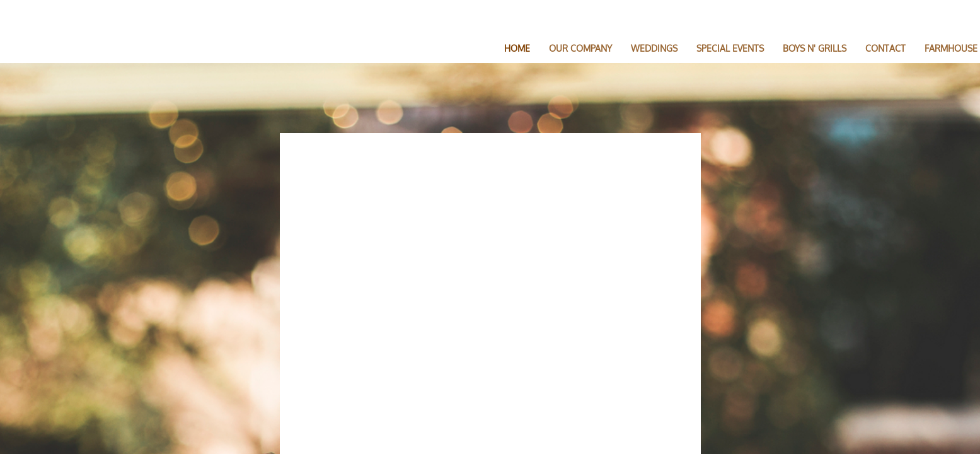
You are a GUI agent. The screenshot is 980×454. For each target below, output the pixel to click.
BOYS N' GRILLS (815, 48)
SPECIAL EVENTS (730, 48)
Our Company (580, 48)
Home (517, 48)
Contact (885, 48)
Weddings (654, 48)
